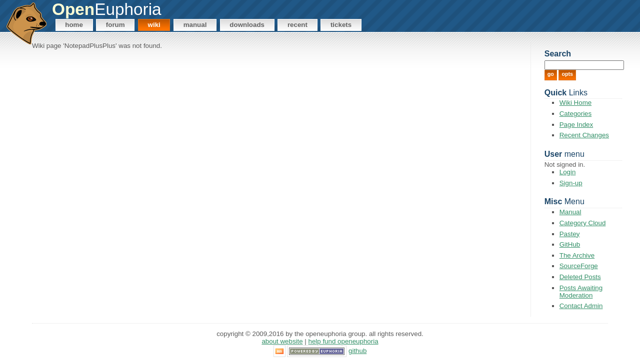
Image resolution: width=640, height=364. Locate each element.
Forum (115, 25)
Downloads (247, 25)
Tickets (341, 25)
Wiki (154, 25)
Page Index (576, 125)
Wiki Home (575, 103)
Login (568, 172)
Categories (575, 114)
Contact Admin (581, 306)
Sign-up (571, 183)
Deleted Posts (580, 277)
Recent (297, 25)
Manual (195, 25)
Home (74, 25)
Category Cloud (583, 223)
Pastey (570, 234)
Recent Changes (584, 135)
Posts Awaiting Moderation (581, 292)
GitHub (570, 244)
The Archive (577, 255)
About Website (282, 341)
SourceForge (579, 266)
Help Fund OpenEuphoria (343, 341)
